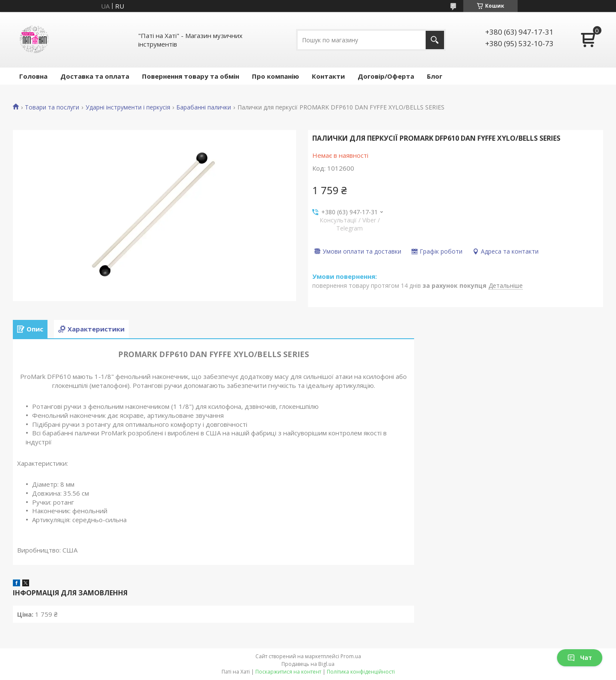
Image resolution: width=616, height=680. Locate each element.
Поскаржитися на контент (288, 672)
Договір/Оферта (386, 76)
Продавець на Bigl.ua (308, 664)
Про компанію (275, 76)
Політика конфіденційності (361, 672)
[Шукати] (435, 40)
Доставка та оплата (95, 76)
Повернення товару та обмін (191, 76)
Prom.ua (351, 656)
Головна (33, 76)
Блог (435, 76)
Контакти (328, 76)
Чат (580, 658)
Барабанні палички (204, 107)
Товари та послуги (52, 107)
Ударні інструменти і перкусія (128, 107)
